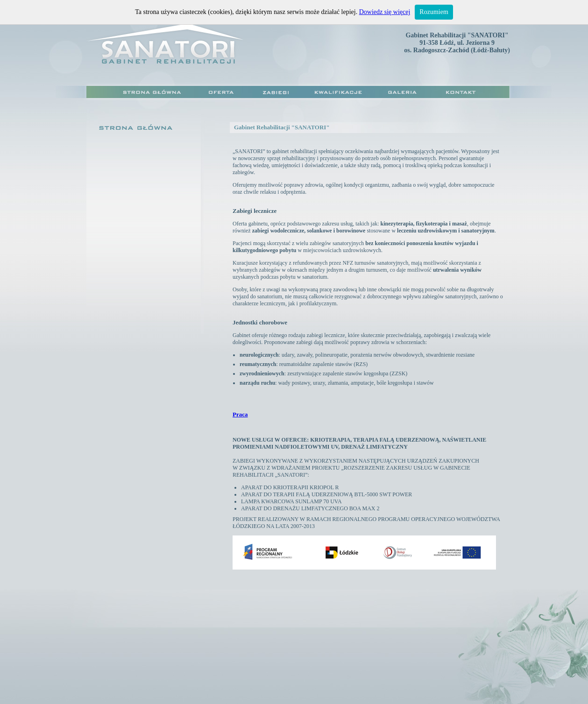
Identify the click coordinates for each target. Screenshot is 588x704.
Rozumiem (434, 12)
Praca (240, 414)
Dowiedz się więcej (385, 12)
